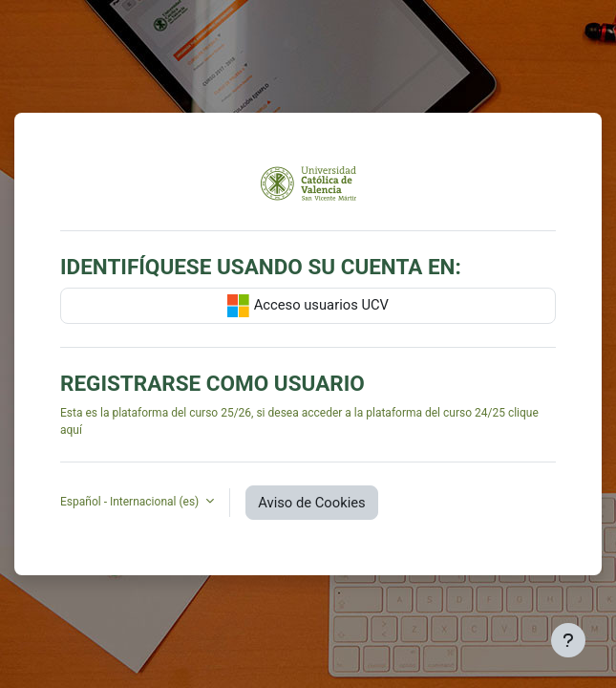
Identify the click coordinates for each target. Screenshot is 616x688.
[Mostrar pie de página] (568, 640)
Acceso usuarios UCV (308, 306)
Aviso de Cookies (311, 503)
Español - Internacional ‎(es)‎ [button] (131, 502)
